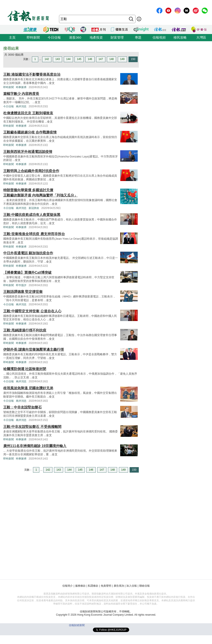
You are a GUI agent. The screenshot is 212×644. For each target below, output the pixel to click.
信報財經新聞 (77, 625)
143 (57, 59)
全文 (52, 83)
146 (90, 59)
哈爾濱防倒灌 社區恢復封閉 (25, 369)
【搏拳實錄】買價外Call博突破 (27, 272)
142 (47, 59)
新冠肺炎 (34, 208)
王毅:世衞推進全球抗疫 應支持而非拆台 (34, 234)
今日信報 (54, 37)
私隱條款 (93, 586)
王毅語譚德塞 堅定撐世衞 (23, 292)
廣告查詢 (119, 586)
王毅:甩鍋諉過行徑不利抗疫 (25, 330)
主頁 (12, 37)
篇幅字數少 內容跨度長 (21, 94)
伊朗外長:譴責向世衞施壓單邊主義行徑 (34, 349)
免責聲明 (106, 586)
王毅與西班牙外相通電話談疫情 (28, 152)
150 (133, 59)
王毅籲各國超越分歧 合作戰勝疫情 (30, 132)
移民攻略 (180, 37)
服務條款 (80, 586)
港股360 (75, 37)
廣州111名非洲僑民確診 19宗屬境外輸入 (35, 446)
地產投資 (96, 37)
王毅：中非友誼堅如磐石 (23, 407)
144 (68, 59)
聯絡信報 (144, 586)
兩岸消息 (21, 106)
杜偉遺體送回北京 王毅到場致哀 (28, 113)
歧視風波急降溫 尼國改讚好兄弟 (28, 388)
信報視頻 (159, 37)
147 (101, 59)
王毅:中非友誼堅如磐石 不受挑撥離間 (32, 427)
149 (122, 59)
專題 (138, 37)
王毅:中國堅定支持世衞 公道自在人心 (32, 311)
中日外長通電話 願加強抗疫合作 (28, 253)
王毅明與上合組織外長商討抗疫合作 (31, 171)
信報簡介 (68, 586)
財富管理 (117, 37)
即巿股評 (21, 285)
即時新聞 (33, 37)
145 (79, 59)
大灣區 (201, 37)
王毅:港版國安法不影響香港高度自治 (32, 74)
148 (111, 59)
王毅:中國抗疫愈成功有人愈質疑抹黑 (32, 215)
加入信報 (132, 586)
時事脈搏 (21, 87)
